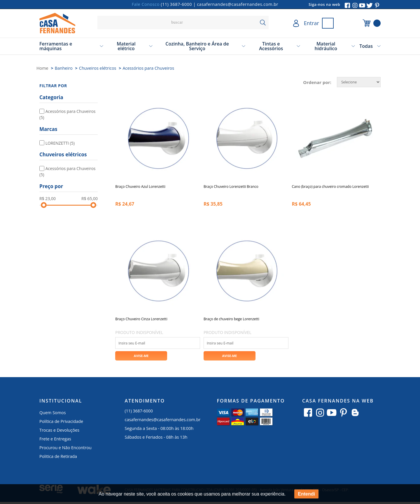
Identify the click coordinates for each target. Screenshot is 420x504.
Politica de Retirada (58, 458)
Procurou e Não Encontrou (65, 450)
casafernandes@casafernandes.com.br (238, 4)
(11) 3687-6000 (176, 4)
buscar (263, 22)
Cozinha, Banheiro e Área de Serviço (197, 46)
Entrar (311, 23)
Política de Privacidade (61, 423)
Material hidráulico (326, 46)
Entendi (306, 494)
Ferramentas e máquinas (56, 46)
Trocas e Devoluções (59, 432)
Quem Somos (53, 415)
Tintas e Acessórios (271, 46)
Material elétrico (126, 46)
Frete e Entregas (55, 441)
